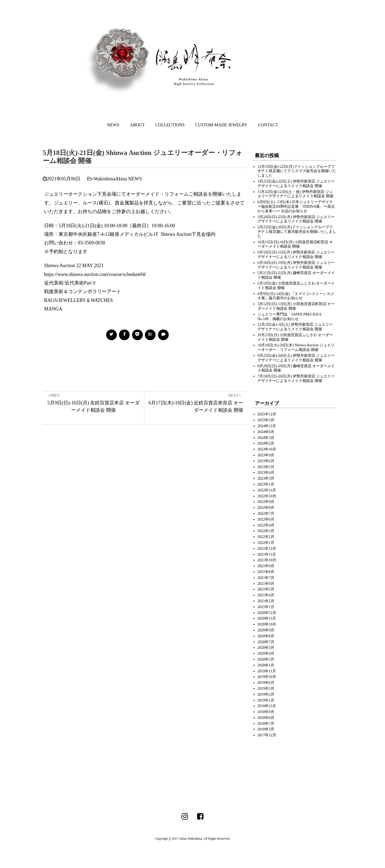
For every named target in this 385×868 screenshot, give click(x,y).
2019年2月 (266, 694)
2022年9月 (266, 502)
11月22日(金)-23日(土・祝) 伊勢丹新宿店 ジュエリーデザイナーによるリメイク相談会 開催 (295, 194)
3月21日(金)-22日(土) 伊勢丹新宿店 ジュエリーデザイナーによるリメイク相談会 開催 (296, 184)
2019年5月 (266, 689)
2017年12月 (267, 735)
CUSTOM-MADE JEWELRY (221, 125)
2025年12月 (267, 414)
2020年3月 (266, 659)
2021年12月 (267, 549)
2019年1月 (266, 700)
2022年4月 (266, 525)
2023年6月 (266, 461)
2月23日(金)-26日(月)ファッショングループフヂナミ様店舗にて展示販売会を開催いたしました (297, 232)
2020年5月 (266, 648)
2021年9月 (266, 566)
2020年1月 (266, 665)
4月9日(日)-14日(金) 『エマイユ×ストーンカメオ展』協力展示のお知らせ (296, 296)
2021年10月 (267, 560)
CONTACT (268, 125)
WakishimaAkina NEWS (118, 179)
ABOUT (137, 125)
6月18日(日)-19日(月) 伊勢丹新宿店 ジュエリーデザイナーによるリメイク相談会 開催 (296, 265)
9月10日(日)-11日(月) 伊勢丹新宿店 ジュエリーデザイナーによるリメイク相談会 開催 (296, 255)
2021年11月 (267, 554)
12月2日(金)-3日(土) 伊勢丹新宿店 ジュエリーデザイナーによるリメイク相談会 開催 (295, 327)
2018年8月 (266, 718)
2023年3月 (266, 478)
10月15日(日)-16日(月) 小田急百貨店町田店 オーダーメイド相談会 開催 (295, 244)
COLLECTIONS (170, 125)
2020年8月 (266, 636)
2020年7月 (266, 642)
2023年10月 (267, 449)
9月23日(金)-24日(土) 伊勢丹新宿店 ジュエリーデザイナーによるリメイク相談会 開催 (296, 358)
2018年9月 (266, 712)
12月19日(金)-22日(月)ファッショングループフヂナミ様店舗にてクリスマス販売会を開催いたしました (297, 171)
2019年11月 (267, 671)
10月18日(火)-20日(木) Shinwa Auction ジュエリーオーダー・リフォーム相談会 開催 (296, 347)
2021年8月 (266, 572)
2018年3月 (266, 729)
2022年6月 (266, 519)
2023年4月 (266, 473)
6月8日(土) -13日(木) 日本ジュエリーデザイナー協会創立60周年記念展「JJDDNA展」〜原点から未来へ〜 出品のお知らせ (296, 206)
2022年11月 (267, 490)
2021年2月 (266, 601)
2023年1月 (266, 484)
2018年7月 (266, 724)
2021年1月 (266, 607)
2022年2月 (266, 537)
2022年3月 (266, 531)
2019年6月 (266, 683)
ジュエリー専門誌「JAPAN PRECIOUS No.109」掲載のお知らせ (289, 317)
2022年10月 (267, 496)
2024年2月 (266, 443)
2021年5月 (266, 589)
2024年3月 (266, 438)
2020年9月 (266, 630)
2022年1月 (266, 543)
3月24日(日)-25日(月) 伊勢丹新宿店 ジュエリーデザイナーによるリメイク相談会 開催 (296, 219)
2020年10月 (267, 624)
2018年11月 (267, 706)
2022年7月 (266, 513)
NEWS (113, 125)
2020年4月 (266, 653)
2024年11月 (267, 426)
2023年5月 (266, 467)
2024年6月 (266, 432)
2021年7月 (266, 578)
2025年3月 (266, 420)
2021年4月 (266, 595)
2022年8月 (266, 508)
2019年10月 (267, 677)
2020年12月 (267, 613)
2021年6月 (266, 584)
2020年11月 (267, 618)
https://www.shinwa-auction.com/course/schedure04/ (95, 274)
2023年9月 (266, 455)
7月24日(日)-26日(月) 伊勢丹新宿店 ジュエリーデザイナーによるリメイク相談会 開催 (296, 378)
